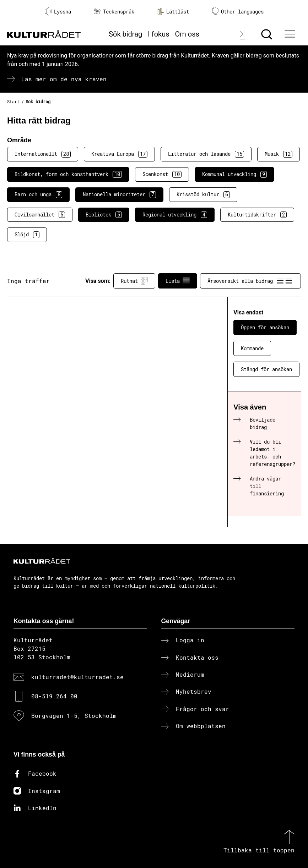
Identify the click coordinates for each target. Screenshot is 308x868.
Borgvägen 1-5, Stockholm (74, 716)
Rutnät (134, 281)
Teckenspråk (114, 12)
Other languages (238, 12)
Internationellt (43, 154)
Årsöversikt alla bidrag (250, 281)
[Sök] (267, 34)
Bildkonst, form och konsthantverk (68, 174)
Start (13, 101)
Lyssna (58, 11)
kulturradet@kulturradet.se (77, 677)
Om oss (187, 34)
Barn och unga (38, 194)
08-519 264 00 (54, 696)
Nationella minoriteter (119, 194)
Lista (178, 281)
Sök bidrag (125, 34)
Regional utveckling (175, 215)
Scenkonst (162, 174)
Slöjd (27, 235)
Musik (279, 154)
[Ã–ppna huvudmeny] (291, 34)
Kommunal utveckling (234, 174)
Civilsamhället (40, 215)
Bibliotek (104, 215)
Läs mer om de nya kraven (64, 79)
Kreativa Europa (119, 154)
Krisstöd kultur (203, 194)
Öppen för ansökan (265, 327)
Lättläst (173, 11)
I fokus (158, 34)
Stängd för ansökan (266, 369)
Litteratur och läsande (206, 154)
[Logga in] (241, 34)
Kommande (252, 348)
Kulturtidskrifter (257, 215)
